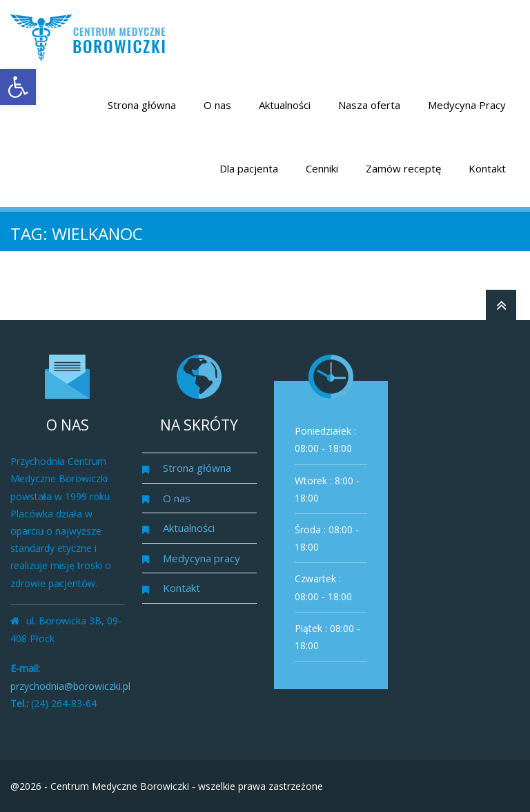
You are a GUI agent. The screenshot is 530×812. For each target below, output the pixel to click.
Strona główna (142, 105)
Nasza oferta (369, 105)
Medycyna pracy (202, 558)
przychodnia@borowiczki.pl (70, 686)
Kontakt (487, 168)
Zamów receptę (403, 168)
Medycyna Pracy (467, 105)
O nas (217, 105)
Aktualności (285, 105)
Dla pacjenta (249, 168)
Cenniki (322, 168)
